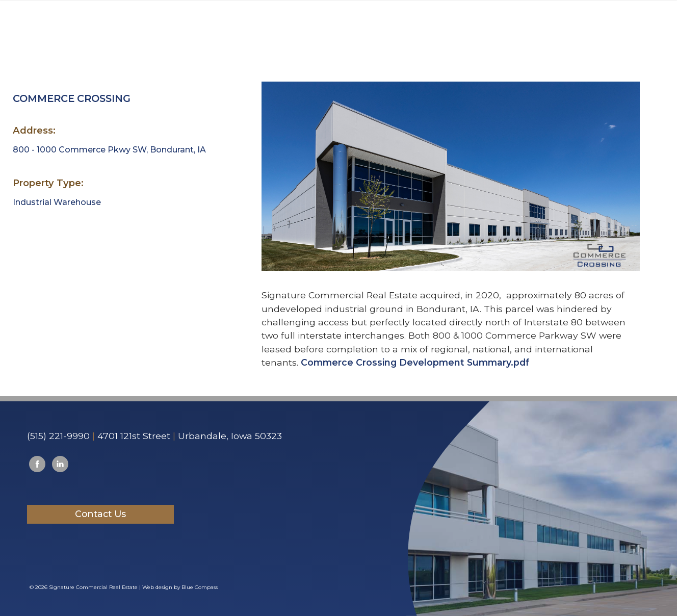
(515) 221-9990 (58, 436)
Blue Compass (200, 587)
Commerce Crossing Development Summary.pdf (415, 362)
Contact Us (100, 514)
